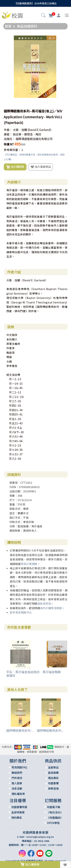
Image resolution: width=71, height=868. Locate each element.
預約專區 (17, 818)
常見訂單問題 (29, 564)
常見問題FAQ (19, 767)
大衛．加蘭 (20, 130)
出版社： (9, 139)
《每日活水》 (55, 812)
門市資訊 (17, 778)
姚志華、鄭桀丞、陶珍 (27, 134)
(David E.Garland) (39, 130)
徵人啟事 (17, 783)
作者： (8, 130)
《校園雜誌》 (55, 818)
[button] (43, 16)
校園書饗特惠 (19, 807)
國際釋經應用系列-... (20, 730)
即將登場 (53, 788)
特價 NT (9, 144)
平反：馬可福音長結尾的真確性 (23, 674)
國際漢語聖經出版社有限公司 (34, 139)
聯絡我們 (17, 773)
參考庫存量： (12, 150)
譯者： (8, 134)
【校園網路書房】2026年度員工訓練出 (35, 3)
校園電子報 (54, 807)
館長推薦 (53, 773)
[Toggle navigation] (67, 15)
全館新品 (53, 767)
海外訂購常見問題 (51, 608)
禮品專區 (53, 778)
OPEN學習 (53, 823)
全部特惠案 (18, 812)
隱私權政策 (18, 794)
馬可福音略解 (52, 672)
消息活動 (17, 788)
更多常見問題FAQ (21, 612)
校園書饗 (53, 783)
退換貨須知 (44, 603)
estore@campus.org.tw (40, 837)
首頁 (8, 26)
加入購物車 (15, 167)
